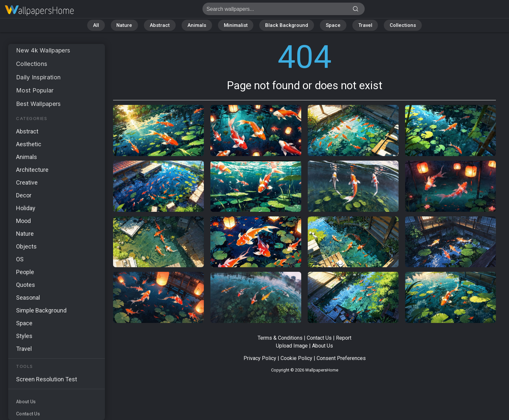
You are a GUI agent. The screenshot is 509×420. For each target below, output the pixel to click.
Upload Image (292, 346)
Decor (24, 195)
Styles (24, 336)
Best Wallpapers (39, 104)
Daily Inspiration (39, 77)
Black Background (287, 25)
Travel (366, 25)
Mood (23, 221)
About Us (26, 402)
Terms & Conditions (280, 338)
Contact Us (28, 414)
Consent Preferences (341, 358)
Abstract (160, 25)
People (25, 272)
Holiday (26, 208)
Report (344, 338)
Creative (27, 182)
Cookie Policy (296, 358)
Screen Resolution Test (47, 379)
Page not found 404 (39, 11)
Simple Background (41, 310)
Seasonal (28, 298)
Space (333, 25)
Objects (26, 246)
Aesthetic (29, 144)
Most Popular (35, 90)
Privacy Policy (260, 358)
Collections (403, 25)
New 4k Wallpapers (43, 50)
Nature (124, 25)
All (95, 25)
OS (20, 259)
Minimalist (236, 25)
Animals (197, 25)
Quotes (26, 285)
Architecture (32, 170)
